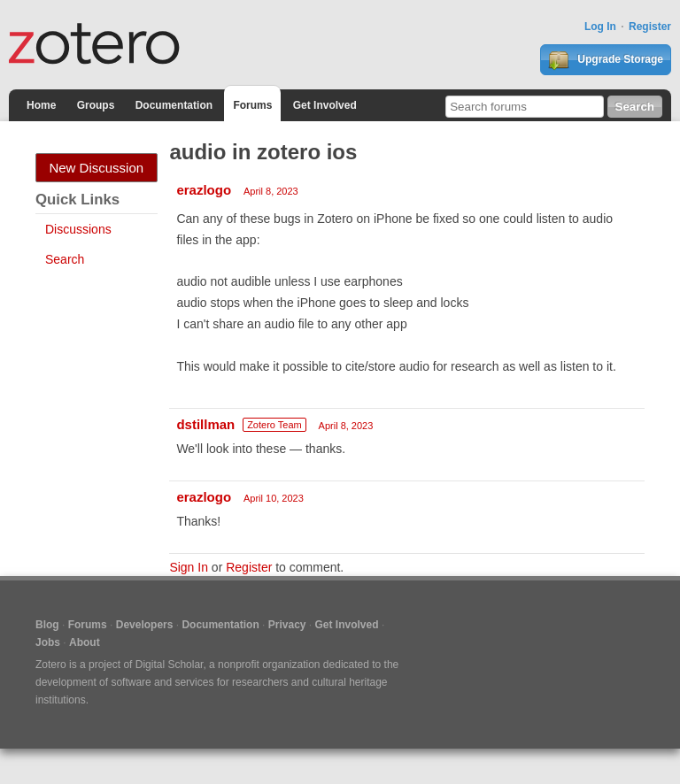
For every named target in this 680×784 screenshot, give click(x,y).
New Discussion (96, 168)
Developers (145, 625)
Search (65, 259)
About (85, 642)
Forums (252, 105)
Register (650, 27)
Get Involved (325, 105)
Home (41, 105)
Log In (600, 27)
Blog (47, 625)
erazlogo (204, 190)
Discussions (78, 229)
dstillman (205, 424)
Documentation (174, 105)
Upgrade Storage (606, 60)
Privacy (287, 625)
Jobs (48, 642)
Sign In (189, 567)
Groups (96, 105)
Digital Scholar (170, 665)
